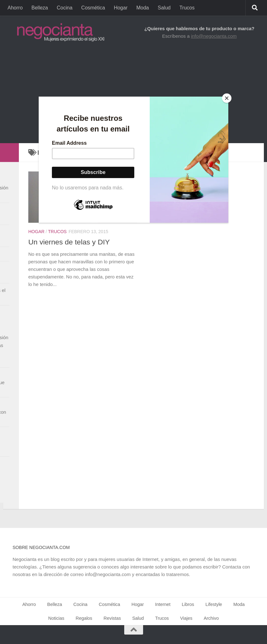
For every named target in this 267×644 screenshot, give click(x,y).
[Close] (227, 98)
